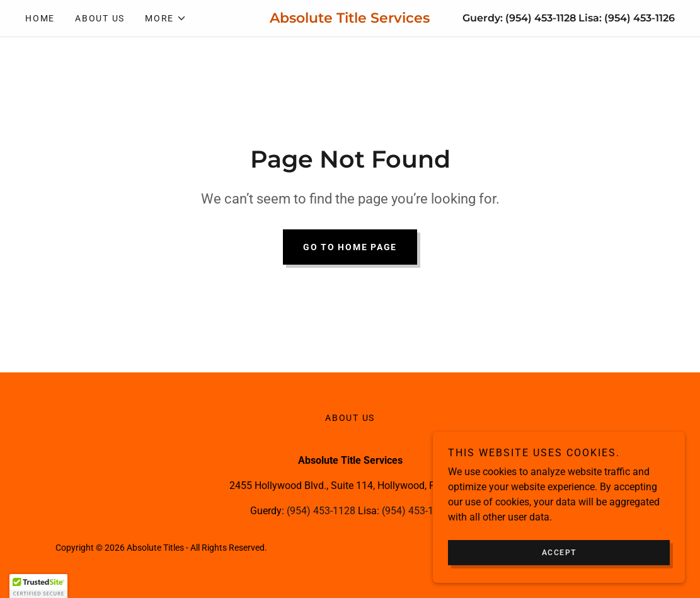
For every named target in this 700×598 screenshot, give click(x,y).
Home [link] (40, 18)
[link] (350, 19)
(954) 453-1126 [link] (640, 18)
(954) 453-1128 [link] (541, 18)
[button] (166, 18)
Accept (559, 561)
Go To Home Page (350, 247)
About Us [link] (100, 18)
